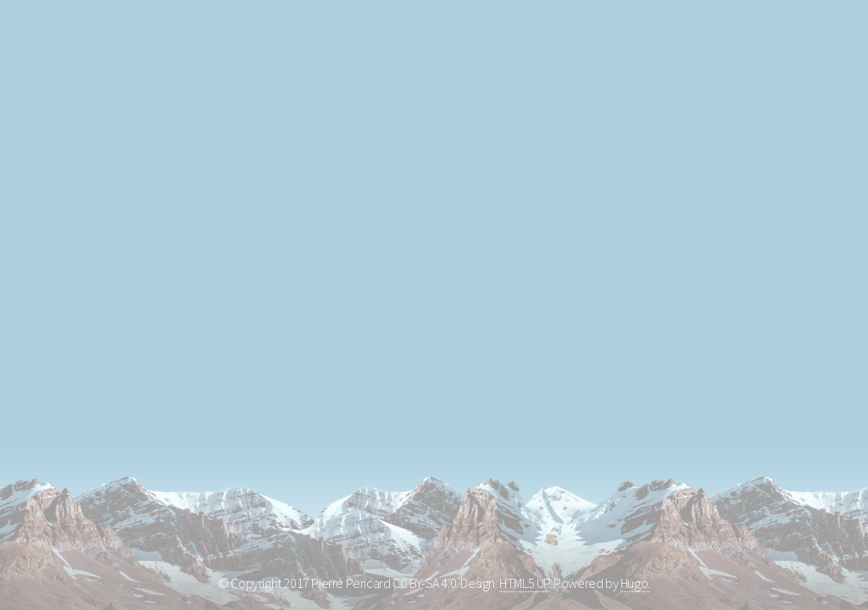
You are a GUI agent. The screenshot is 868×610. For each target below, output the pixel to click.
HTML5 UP (524, 583)
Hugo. (635, 583)
